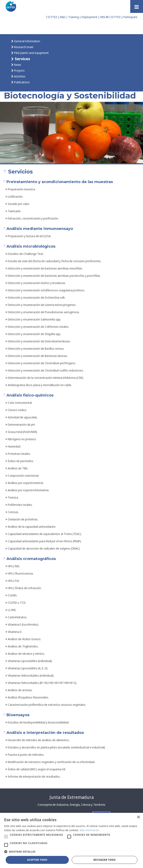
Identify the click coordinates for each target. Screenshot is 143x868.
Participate (130, 17)
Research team (23, 47)
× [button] (138, 817)
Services (22, 59)
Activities (19, 76)
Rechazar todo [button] (105, 860)
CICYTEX (52, 17)
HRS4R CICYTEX (110, 17)
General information (27, 41)
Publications (22, 82)
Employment (89, 17)
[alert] (71, 840)
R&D (63, 17)
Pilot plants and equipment (31, 53)
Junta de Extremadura (72, 797)
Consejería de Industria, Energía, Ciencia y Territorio (71, 805)
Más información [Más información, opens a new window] (90, 830)
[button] (6, 837)
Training (73, 17)
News (17, 65)
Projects (19, 70)
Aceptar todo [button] (37, 860)
